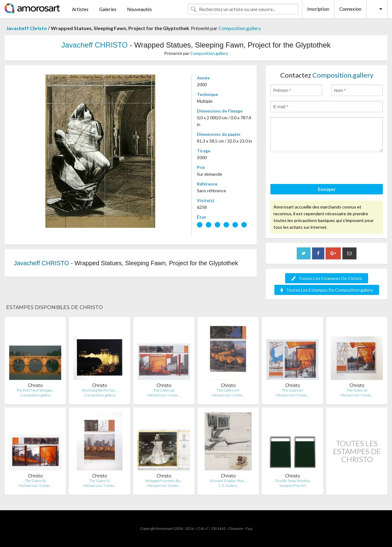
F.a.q (249, 528)
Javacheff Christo (26, 28)
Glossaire (236, 528)
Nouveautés (139, 9)
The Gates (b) (35, 481)
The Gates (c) (100, 481)
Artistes (80, 9)
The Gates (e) (293, 390)
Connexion (350, 9)
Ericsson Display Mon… (228, 481)
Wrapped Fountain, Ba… (164, 481)
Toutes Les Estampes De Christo (327, 278)
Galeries (108, 9)
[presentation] (317, 169)
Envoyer (327, 189)
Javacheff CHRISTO (94, 45)
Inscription (318, 9)
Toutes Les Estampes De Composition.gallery (327, 290)
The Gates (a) (357, 390)
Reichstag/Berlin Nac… (100, 390)
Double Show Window (293, 481)
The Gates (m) (228, 390)
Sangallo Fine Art (293, 486)
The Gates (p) (164, 390)
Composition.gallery (240, 28)
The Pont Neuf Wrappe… (35, 390)
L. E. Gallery (228, 486)
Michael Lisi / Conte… (164, 395)
